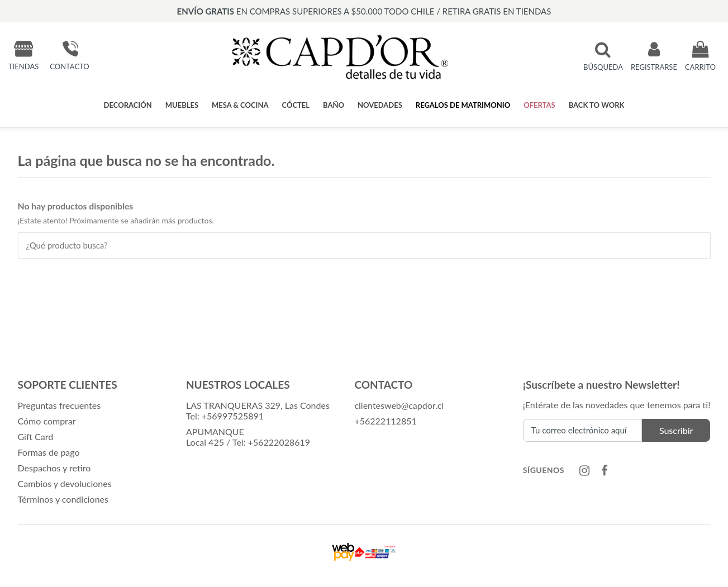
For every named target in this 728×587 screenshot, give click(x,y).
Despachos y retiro (54, 468)
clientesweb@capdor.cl (399, 405)
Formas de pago (49, 452)
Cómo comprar (47, 421)
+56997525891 (233, 416)
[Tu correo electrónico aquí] (582, 430)
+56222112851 (385, 421)
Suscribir (676, 430)
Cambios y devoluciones (65, 483)
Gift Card (36, 436)
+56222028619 (279, 442)
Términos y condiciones (63, 499)
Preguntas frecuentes (60, 405)
